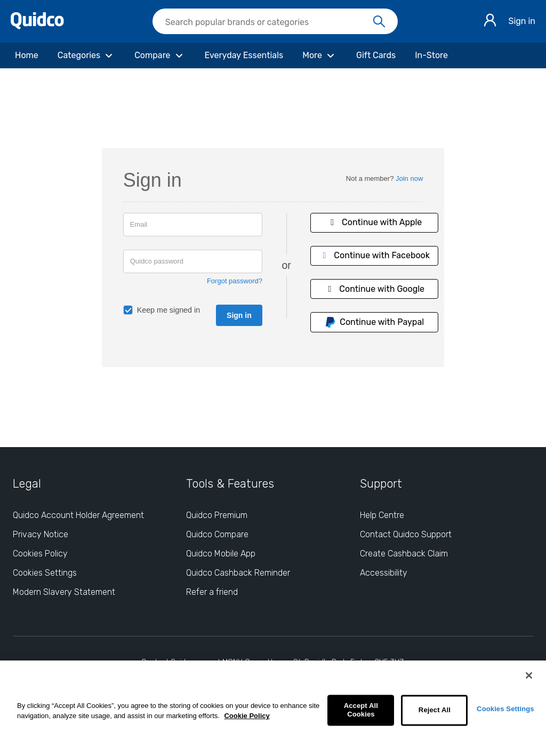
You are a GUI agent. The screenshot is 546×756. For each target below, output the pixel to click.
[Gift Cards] (376, 55)
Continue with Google (374, 289)
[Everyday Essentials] (244, 55)
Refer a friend (212, 592)
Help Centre (382, 515)
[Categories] (86, 55)
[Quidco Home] (37, 26)
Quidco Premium (217, 515)
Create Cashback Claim (404, 554)
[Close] (529, 675)
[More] (320, 55)
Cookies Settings (505, 709)
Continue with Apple (374, 222)
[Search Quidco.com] (269, 22)
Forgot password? (235, 281)
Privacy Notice (41, 534)
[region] (273, 708)
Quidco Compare (217, 534)
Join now (409, 178)
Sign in (522, 21)
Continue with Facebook (374, 255)
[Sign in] (490, 22)
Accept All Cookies (361, 710)
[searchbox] (275, 21)
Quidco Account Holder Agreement (78, 515)
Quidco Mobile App (221, 554)
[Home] (27, 55)
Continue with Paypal (374, 322)
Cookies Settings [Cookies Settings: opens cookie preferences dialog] (45, 573)
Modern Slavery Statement (64, 592)
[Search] (379, 22)
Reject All (435, 710)
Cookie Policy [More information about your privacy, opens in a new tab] (247, 716)
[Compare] (160, 55)
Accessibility (384, 573)
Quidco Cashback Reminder (238, 573)
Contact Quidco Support (406, 534)
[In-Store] (431, 55)
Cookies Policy (40, 554)
